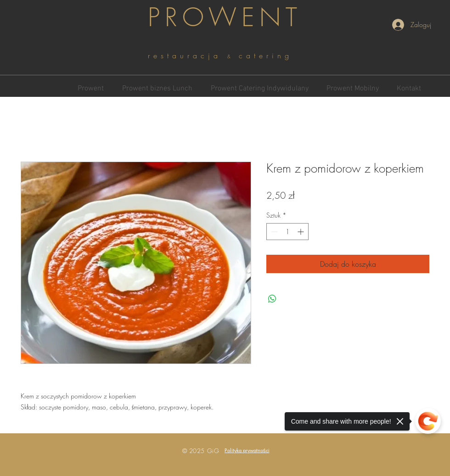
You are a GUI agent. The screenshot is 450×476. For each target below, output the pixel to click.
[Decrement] (273, 232)
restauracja (188, 56)
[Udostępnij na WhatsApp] (272, 299)
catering (266, 56)
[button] (247, 450)
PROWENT (225, 17)
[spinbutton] (287, 232)
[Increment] (301, 232)
